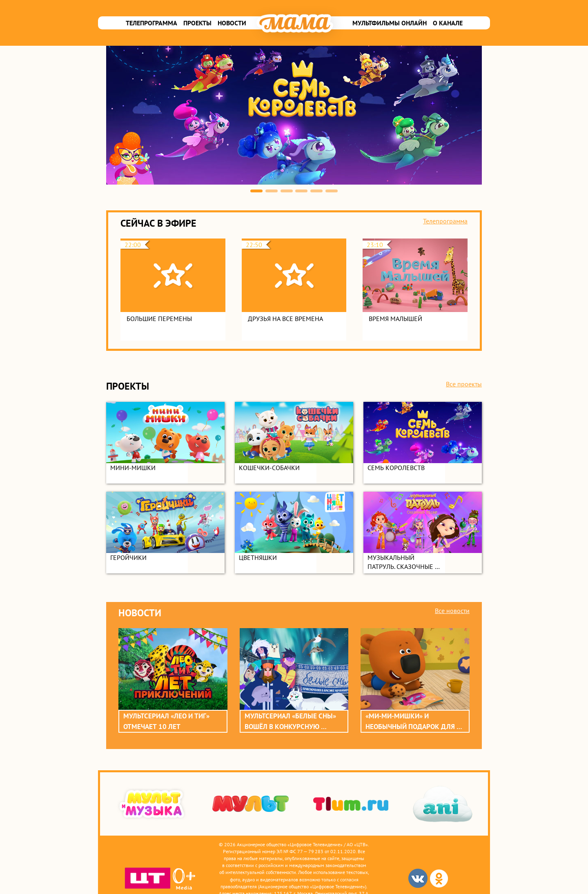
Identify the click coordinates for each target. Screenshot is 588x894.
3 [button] (287, 191)
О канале (448, 23)
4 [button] (301, 191)
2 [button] (272, 191)
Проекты (197, 23)
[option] (294, 115)
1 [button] (256, 191)
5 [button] (316, 191)
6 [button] (332, 191)
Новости (232, 23)
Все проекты (464, 384)
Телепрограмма (151, 23)
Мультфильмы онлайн (390, 23)
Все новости (452, 611)
